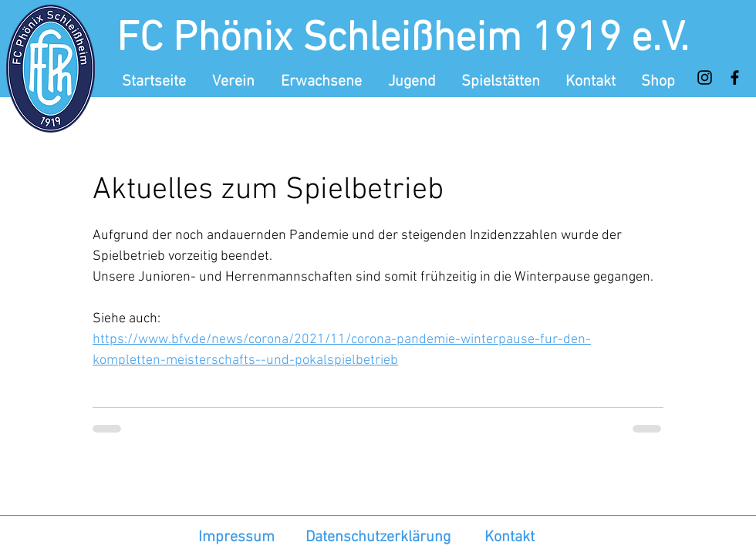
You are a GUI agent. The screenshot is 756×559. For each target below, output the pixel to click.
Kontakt (510, 537)
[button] (235, 82)
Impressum (236, 537)
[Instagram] (705, 77)
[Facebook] (735, 77)
